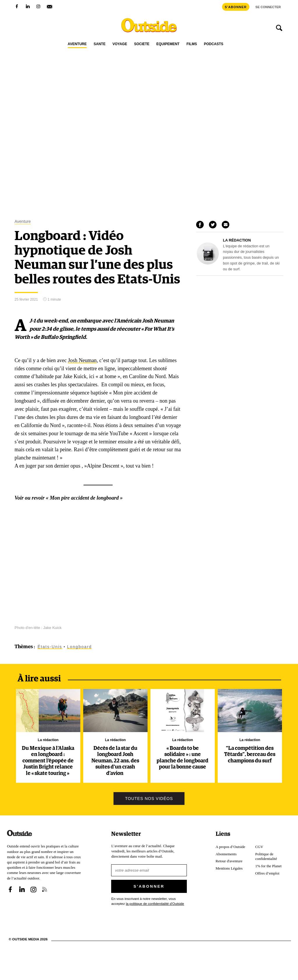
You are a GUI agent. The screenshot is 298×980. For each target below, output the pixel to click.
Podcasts (214, 44)
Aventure (77, 44)
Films (192, 44)
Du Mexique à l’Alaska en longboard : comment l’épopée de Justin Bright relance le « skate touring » (48, 761)
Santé (100, 44)
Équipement (168, 44)
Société (142, 44)
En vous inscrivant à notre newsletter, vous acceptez (147, 901)
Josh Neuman (82, 360)
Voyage (120, 44)
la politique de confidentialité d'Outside (155, 903)
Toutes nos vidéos (149, 798)
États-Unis (50, 646)
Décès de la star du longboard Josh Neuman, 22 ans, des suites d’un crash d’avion (115, 761)
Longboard (79, 646)
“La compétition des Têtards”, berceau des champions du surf (250, 754)
